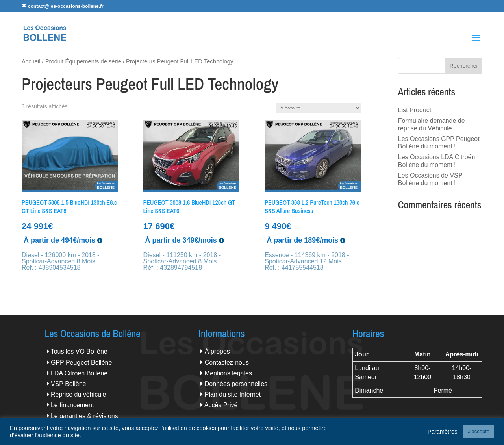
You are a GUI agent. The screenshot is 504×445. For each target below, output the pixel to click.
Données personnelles (236, 384)
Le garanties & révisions (84, 416)
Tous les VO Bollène (79, 351)
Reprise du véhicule (79, 394)
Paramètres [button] (443, 432)
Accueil (31, 61)
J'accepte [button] (479, 431)
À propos (217, 351)
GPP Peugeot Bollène (81, 362)
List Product (415, 110)
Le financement (72, 405)
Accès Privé (221, 405)
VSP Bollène (69, 384)
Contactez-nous (227, 362)
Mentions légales (228, 373)
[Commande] (318, 108)
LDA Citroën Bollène (79, 373)
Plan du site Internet (233, 394)
